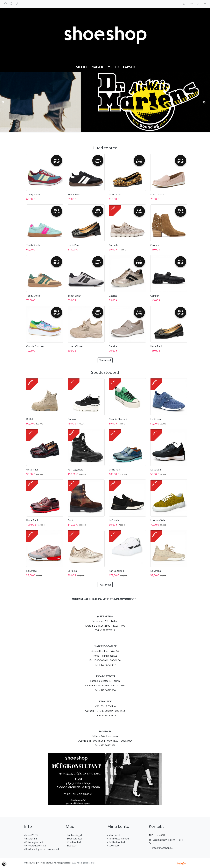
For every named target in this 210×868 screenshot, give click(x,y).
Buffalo (30, 419)
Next (204, 102)
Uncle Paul (115, 195)
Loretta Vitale (75, 346)
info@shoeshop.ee (162, 848)
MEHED (113, 67)
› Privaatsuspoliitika (35, 846)
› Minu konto (114, 835)
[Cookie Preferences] (4, 864)
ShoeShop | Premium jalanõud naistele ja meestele (49, 863)
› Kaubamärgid (74, 835)
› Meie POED (31, 835)
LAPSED (129, 67)
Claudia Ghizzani (35, 346)
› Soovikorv (113, 846)
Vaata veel (105, 360)
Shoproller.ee (181, 863)
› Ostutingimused (33, 842)
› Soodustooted (74, 839)
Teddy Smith (33, 195)
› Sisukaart (71, 846)
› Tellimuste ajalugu (118, 839)
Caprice (113, 296)
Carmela (113, 245)
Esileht (81, 67)
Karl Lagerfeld (75, 470)
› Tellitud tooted (116, 842)
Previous (3, 102)
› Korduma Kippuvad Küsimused (41, 849)
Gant (70, 520)
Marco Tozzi (157, 195)
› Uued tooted (73, 842)
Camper (155, 296)
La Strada (156, 419)
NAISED (97, 67)
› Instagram (30, 839)
